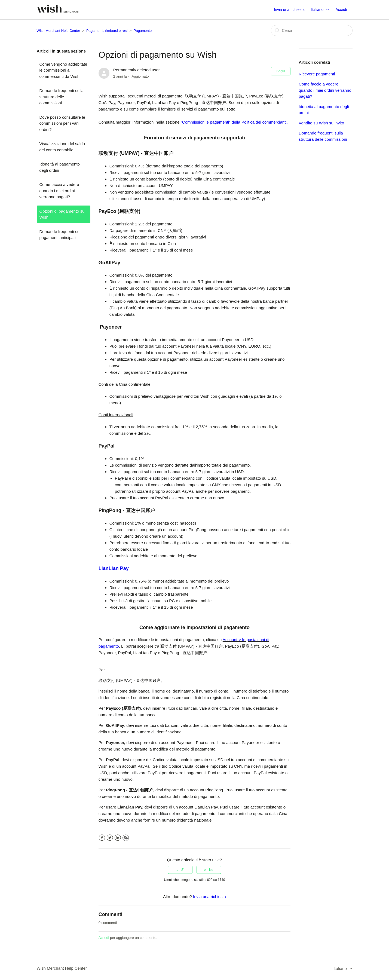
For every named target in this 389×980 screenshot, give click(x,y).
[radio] (180, 870)
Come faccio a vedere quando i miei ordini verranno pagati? (59, 191)
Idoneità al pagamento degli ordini (60, 167)
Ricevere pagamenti (317, 74)
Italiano (318, 10)
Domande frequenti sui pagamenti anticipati (60, 235)
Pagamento (143, 31)
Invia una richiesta (289, 10)
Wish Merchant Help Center (59, 31)
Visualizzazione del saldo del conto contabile (62, 147)
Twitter (110, 838)
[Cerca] (312, 30)
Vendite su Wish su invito (321, 123)
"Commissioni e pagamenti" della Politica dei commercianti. (234, 122)
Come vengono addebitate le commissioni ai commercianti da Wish (63, 70)
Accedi (104, 938)
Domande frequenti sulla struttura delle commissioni (62, 97)
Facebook (102, 838)
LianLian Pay (114, 568)
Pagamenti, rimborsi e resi (107, 31)
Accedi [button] (341, 10)
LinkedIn (118, 838)
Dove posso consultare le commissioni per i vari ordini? (62, 123)
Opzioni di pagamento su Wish (62, 214)
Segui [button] (281, 71)
